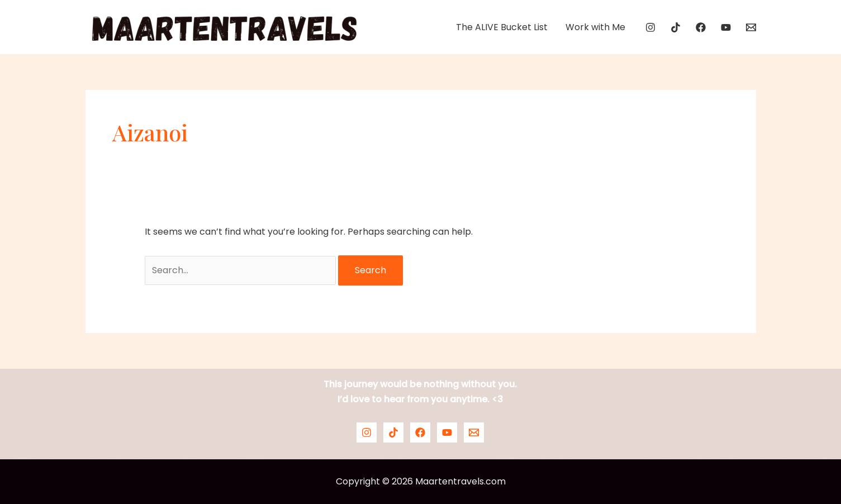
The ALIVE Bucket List (502, 27)
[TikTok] (676, 27)
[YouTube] (726, 27)
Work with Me (595, 27)
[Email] (751, 27)
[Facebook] (701, 27)
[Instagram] (650, 27)
